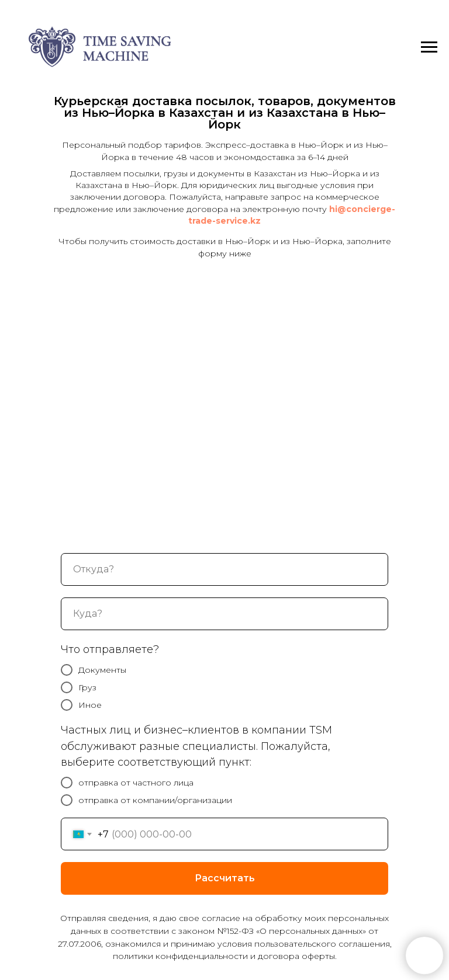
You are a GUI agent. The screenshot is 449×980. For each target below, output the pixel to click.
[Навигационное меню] (429, 47)
